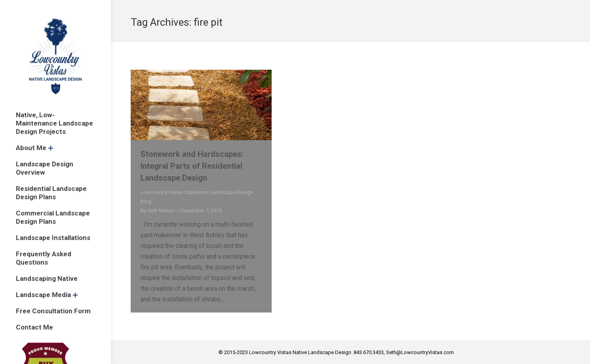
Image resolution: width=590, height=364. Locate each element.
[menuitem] (55, 123)
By (158, 211)
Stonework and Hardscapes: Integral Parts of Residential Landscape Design (192, 166)
